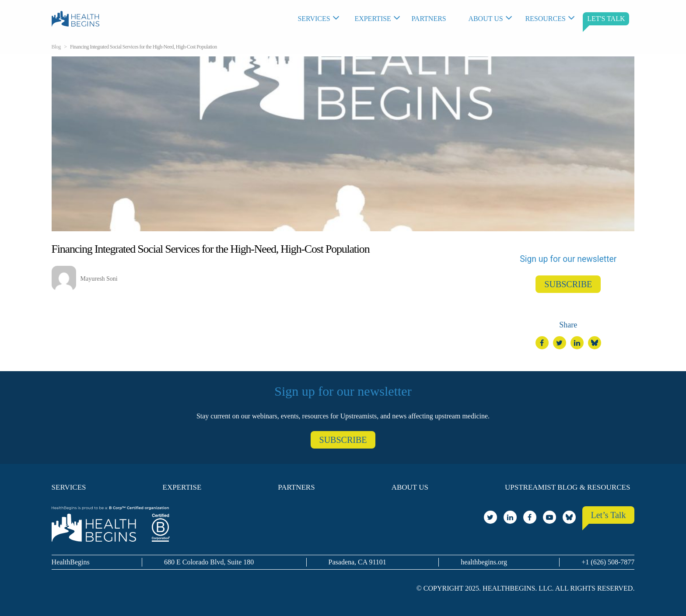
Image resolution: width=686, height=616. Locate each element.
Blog (56, 47)
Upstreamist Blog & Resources (567, 487)
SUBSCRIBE (568, 284)
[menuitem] (322, 19)
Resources (545, 19)
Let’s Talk (609, 515)
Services (314, 19)
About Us (485, 19)
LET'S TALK (606, 19)
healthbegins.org (484, 562)
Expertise (373, 19)
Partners (429, 19)
